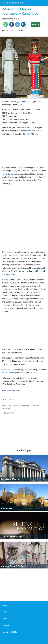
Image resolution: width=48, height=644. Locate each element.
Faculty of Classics (28, 171)
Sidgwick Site (31, 180)
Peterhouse (22, 384)
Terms (5, 612)
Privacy (5, 619)
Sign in (35, 25)
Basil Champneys (19, 381)
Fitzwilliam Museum (30, 134)
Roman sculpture (37, 255)
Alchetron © (10, 632)
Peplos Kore (10, 280)
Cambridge (25, 102)
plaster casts (7, 255)
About (5, 605)
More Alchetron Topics (11, 391)
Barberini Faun (35, 271)
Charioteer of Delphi (10, 274)
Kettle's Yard (26, 131)
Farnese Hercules (18, 271)
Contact (6, 625)
